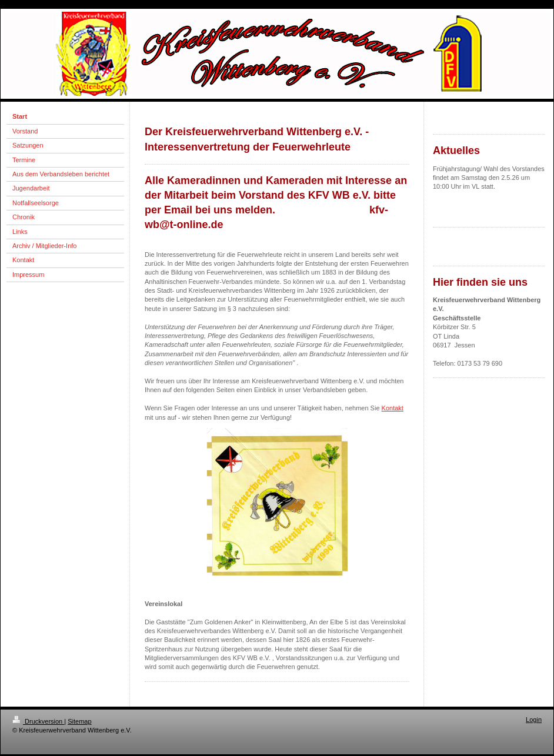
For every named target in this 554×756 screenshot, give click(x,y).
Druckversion (38, 721)
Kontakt (393, 408)
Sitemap (79, 721)
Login (534, 720)
